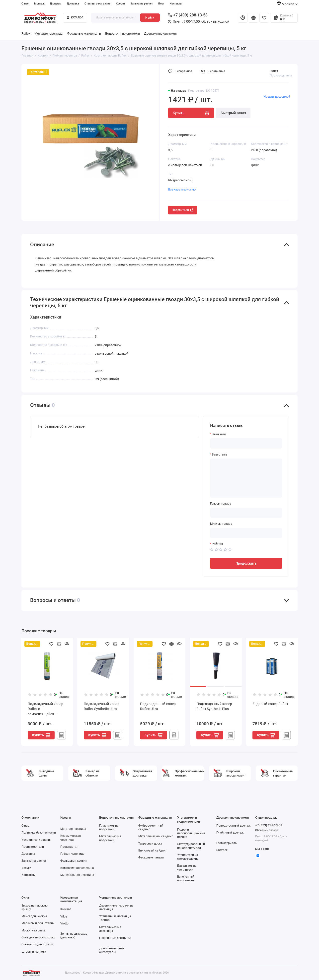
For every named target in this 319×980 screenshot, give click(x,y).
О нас (25, 4)
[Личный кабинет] (242, 18)
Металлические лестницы (110, 929)
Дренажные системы (160, 33)
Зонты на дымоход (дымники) (74, 936)
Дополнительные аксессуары (112, 950)
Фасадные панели (151, 857)
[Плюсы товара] (246, 513)
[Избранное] (264, 18)
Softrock (222, 850)
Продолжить (246, 563)
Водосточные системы (122, 33)
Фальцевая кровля (74, 861)
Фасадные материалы (84, 33)
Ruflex (26, 33)
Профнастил (69, 847)
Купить (41, 735)
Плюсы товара (221, 504)
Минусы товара (221, 524)
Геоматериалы (227, 843)
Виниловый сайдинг (153, 850)
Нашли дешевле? (277, 97)
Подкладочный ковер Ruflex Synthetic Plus (214, 706)
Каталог (75, 18)
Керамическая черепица (71, 838)
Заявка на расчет (142, 4)
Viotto (64, 923)
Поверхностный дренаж (233, 826)
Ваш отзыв (220, 455)
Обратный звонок (267, 830)
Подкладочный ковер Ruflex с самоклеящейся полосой (45, 709)
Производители (33, 847)
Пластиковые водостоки (109, 827)
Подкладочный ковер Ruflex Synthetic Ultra (102, 706)
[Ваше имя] (246, 443)
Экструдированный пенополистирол (191, 846)
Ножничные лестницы (115, 938)
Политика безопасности (39, 833)
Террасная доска (150, 844)
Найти (150, 18)
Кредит (120, 4)
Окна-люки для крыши (37, 944)
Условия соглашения (37, 840)
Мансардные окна (34, 916)
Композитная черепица (77, 868)
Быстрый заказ (233, 113)
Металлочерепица (48, 33)
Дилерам (56, 4)
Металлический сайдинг (156, 836)
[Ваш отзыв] (246, 478)
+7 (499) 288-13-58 (188, 15)
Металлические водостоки (110, 838)
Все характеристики (182, 190)
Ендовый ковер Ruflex (270, 704)
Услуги (26, 868)
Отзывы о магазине (97, 4)
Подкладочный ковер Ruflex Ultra (158, 706)
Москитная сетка (34, 930)
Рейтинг (218, 544)
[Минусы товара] (246, 533)
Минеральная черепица (77, 875)
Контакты (176, 4)
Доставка (73, 4)
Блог (161, 4)
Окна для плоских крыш (38, 937)
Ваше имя (219, 434)
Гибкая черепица (72, 854)
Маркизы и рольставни (38, 923)
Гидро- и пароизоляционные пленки (191, 833)
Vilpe (64, 916)
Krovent (66, 909)
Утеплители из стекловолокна (188, 857)
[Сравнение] (253, 18)
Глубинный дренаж (230, 833)
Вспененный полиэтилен (186, 879)
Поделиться (183, 210)
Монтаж (39, 4)
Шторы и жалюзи (34, 952)
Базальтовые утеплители (187, 868)
